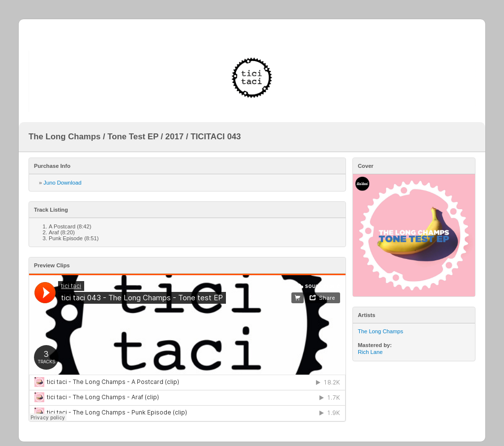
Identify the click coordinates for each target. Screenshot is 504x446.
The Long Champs (380, 331)
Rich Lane (370, 352)
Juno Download (62, 183)
